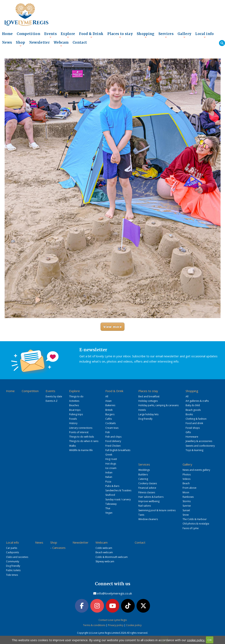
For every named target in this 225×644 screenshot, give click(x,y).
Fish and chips (113, 437)
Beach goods (193, 410)
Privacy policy (116, 625)
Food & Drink (91, 35)
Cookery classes (148, 483)
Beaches (74, 405)
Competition (28, 34)
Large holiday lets (148, 414)
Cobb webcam (104, 548)
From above (190, 488)
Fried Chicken (113, 446)
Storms (187, 501)
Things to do (76, 396)
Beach (186, 483)
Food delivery (113, 441)
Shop (20, 44)
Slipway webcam (105, 561)
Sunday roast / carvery (118, 499)
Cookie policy (134, 625)
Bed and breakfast (149, 396)
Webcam (61, 44)
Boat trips (75, 410)
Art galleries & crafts (197, 401)
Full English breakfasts (118, 450)
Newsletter (39, 43)
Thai (108, 508)
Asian (108, 401)
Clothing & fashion (196, 419)
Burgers (110, 414)
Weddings (144, 470)
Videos (186, 479)
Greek (109, 455)
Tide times (12, 575)
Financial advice (147, 488)
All (107, 396)
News (7, 43)
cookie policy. (196, 640)
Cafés (109, 419)
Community (13, 561)
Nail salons (145, 506)
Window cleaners (148, 519)
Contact (80, 43)
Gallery (184, 35)
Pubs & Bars (112, 486)
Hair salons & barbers (151, 497)
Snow (186, 515)
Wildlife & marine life (81, 450)
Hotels (142, 410)
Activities (74, 401)
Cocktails (110, 423)
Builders (143, 474)
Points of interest (79, 432)
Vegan (109, 513)
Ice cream (111, 468)
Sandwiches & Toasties (118, 490)
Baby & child (193, 405)
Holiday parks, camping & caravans (158, 405)
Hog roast (111, 459)
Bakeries (110, 405)
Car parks (12, 548)
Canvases (59, 548)
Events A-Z (52, 401)
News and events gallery (196, 470)
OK (210, 640)
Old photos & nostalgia (196, 524)
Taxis (141, 515)
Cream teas (112, 428)
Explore (68, 35)
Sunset (186, 510)
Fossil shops (193, 428)
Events (50, 35)
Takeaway (111, 504)
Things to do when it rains (84, 441)
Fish (108, 432)
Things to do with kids (82, 437)
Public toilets (13, 570)
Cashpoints (12, 552)
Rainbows (188, 497)
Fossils (73, 419)
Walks (72, 446)
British (109, 410)
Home (7, 34)
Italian (109, 477)
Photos (187, 474)
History (73, 423)
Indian (109, 472)
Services (166, 35)
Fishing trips (76, 414)
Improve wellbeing (149, 501)
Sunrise (187, 506)
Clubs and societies (17, 557)
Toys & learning (194, 450)
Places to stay (120, 35)
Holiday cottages (148, 401)
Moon (186, 492)
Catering (143, 479)
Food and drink (194, 423)
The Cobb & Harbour (195, 519)
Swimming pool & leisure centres (157, 510)
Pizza (108, 482)
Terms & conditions (94, 625)
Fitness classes (147, 492)
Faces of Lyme (191, 528)
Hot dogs (111, 464)
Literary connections (81, 428)
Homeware (192, 437)
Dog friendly (145, 419)
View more (112, 327)
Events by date (54, 396)
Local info (204, 35)
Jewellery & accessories (199, 441)
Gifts (188, 432)
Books (189, 414)
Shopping (146, 35)
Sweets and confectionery (200, 446)
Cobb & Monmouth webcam (112, 557)
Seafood (110, 495)
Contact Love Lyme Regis (113, 620)
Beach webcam (104, 552)
